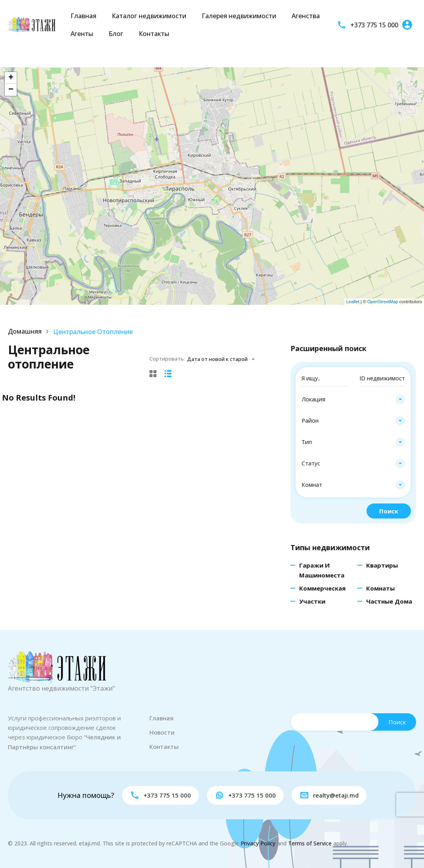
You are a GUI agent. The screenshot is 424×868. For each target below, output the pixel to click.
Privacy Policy (258, 843)
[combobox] (223, 359)
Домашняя (25, 332)
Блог (116, 34)
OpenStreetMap (383, 302)
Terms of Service (310, 843)
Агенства (306, 16)
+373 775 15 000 (374, 25)
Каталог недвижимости (149, 16)
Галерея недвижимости (239, 16)
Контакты (154, 34)
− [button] (11, 90)
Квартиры (382, 565)
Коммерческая (322, 588)
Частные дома (389, 601)
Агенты (82, 34)
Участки (312, 601)
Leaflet (353, 302)
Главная (83, 16)
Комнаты (380, 588)
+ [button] (11, 78)
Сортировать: (167, 359)
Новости (162, 732)
